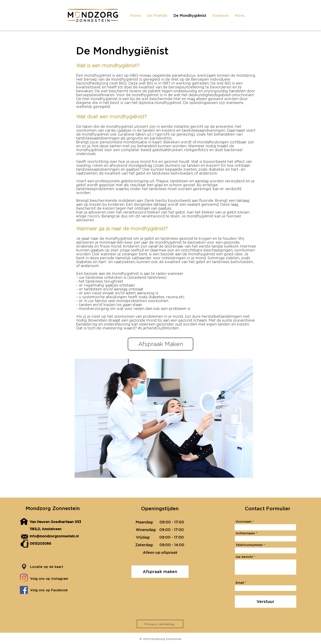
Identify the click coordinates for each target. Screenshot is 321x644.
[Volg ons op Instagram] (53, 579)
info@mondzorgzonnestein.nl (54, 536)
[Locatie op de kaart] (51, 567)
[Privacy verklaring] (160, 624)
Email (240, 583)
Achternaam (245, 533)
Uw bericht (244, 557)
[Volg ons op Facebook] (53, 590)
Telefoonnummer (249, 545)
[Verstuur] (266, 602)
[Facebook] (24, 590)
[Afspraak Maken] (160, 344)
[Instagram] (24, 578)
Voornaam (244, 521)
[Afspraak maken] (160, 572)
